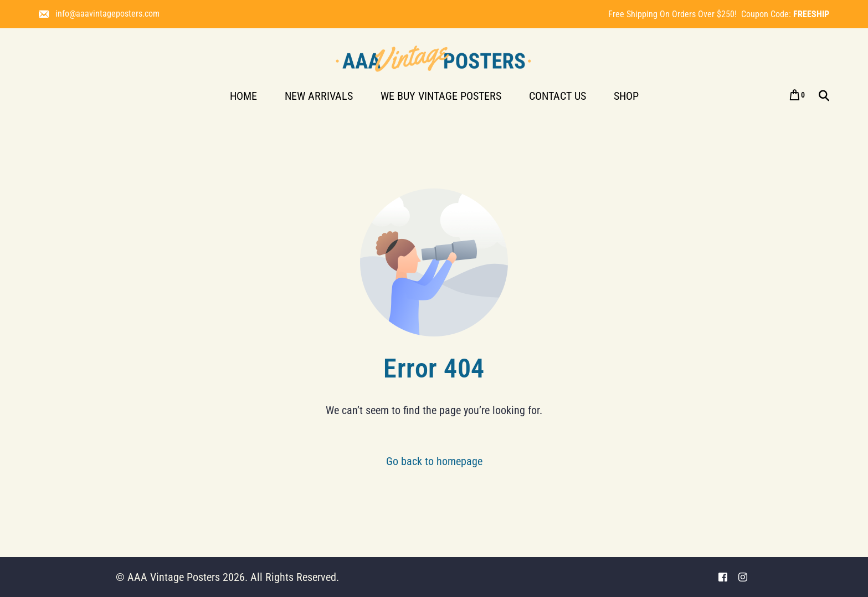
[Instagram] (743, 577)
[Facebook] (723, 577)
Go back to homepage (434, 461)
